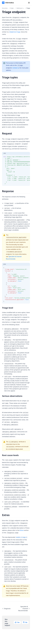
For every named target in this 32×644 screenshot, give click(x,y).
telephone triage (15, 32)
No (25, 622)
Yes (17, 622)
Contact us (16, 68)
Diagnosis (6, 609)
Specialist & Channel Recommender (24, 609)
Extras (22, 530)
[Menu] (29, 3)
